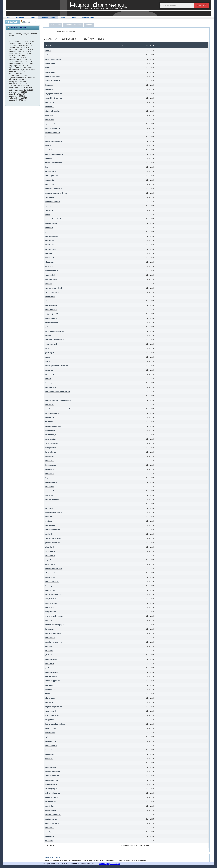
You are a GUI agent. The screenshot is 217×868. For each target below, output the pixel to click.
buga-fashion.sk (51, 478)
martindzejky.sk (51, 435)
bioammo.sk (50, 607)
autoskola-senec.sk (53, 530)
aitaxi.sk (49, 301)
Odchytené (89, 25)
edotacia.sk (50, 120)
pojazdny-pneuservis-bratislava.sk (58, 400)
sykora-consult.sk (52, 581)
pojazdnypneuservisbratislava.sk (58, 392)
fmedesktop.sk (51, 72)
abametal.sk (50, 646)
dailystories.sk (51, 599)
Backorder (20, 18)
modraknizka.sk (51, 223)
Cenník (32, 18)
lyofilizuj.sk (50, 664)
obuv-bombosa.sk (52, 776)
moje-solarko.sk (51, 318)
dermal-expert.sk (52, 322)
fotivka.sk (49, 495)
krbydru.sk (49, 685)
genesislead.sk (51, 767)
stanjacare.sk (50, 573)
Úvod (8, 18)
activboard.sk (51, 564)
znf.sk (48, 68)
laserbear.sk (50, 629)
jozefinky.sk (50, 353)
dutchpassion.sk (52, 676)
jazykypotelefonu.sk (53, 133)
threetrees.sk (50, 430)
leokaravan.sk (51, 465)
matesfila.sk (50, 461)
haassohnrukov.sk (52, 271)
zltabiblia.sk (50, 547)
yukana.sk (49, 327)
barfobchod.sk (51, 741)
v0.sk (47, 348)
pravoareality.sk (51, 305)
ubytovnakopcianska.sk (54, 707)
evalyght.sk (50, 720)
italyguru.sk (50, 258)
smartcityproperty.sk (53, 538)
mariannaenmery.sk (53, 771)
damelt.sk (49, 758)
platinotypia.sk (51, 698)
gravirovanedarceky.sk (54, 288)
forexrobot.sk (50, 422)
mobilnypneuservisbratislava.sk (57, 366)
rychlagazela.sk (51, 206)
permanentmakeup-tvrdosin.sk (57, 193)
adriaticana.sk (51, 810)
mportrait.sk (50, 806)
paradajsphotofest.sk (53, 426)
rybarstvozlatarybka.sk (54, 512)
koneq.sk (49, 620)
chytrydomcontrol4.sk (54, 94)
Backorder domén (18, 28)
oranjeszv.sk (50, 297)
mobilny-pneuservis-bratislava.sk (58, 409)
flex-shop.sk (50, 383)
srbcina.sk (49, 210)
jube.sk (48, 379)
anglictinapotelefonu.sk (54, 154)
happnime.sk (50, 733)
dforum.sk (49, 115)
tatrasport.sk (50, 180)
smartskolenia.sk (52, 236)
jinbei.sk (49, 145)
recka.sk (49, 517)
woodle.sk (49, 841)
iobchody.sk (50, 137)
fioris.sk (48, 51)
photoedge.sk (51, 655)
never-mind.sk (51, 590)
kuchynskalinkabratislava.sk (56, 724)
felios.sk (49, 284)
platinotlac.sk (50, 702)
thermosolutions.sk (53, 202)
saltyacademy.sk (52, 443)
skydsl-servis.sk (51, 659)
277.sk (48, 361)
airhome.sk (50, 89)
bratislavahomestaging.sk (55, 625)
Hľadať (201, 6)
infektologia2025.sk (53, 76)
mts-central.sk (51, 577)
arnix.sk (48, 357)
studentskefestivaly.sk (54, 569)
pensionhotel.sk (51, 746)
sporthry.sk (50, 197)
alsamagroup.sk (51, 789)
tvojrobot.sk (50, 253)
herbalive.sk (50, 469)
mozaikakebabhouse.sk (54, 491)
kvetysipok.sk (51, 612)
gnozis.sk (49, 232)
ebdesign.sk (50, 262)
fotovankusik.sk (51, 784)
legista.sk (49, 85)
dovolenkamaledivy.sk (54, 141)
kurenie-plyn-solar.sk (53, 633)
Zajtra (59, 25)
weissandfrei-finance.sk (54, 163)
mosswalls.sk (51, 638)
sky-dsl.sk (49, 651)
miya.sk (48, 560)
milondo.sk (50, 456)
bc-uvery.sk (50, 586)
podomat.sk (50, 417)
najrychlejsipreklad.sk (54, 314)
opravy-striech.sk (52, 797)
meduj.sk (49, 534)
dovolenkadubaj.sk (52, 150)
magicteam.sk (51, 396)
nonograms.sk (51, 448)
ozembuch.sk (50, 275)
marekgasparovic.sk (53, 832)
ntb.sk (48, 215)
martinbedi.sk (51, 802)
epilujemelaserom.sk (53, 737)
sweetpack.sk (51, 689)
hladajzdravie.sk (51, 310)
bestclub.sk (50, 184)
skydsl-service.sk (52, 672)
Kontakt (73, 18)
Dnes (52, 25)
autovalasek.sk (51, 55)
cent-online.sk (51, 249)
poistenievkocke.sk (53, 793)
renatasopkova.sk (52, 763)
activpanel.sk (50, 556)
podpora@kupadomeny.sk (109, 864)
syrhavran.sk (50, 124)
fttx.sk (48, 694)
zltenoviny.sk (50, 551)
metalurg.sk (50, 374)
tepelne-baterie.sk (52, 715)
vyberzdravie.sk (51, 344)
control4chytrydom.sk (54, 98)
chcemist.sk (50, 828)
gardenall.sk (50, 668)
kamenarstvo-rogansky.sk (55, 331)
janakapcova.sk (51, 279)
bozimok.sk (50, 487)
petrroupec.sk (51, 728)
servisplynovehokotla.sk (54, 594)
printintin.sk (50, 107)
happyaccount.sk (52, 780)
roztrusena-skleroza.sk (54, 189)
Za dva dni (68, 25)
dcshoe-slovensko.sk (53, 219)
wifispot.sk (50, 266)
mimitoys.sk (50, 474)
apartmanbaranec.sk (53, 815)
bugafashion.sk (51, 482)
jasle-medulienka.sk (53, 128)
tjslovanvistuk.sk (52, 603)
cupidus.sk (50, 405)
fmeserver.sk (50, 63)
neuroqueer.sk (51, 387)
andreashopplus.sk (53, 681)
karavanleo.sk (51, 452)
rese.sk (48, 335)
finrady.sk (49, 158)
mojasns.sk (50, 370)
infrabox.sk (50, 836)
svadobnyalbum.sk (52, 292)
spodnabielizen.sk (52, 499)
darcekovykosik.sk (52, 823)
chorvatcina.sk (51, 240)
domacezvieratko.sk (53, 81)
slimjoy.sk (49, 508)
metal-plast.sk (51, 439)
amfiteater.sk (50, 525)
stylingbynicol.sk (52, 176)
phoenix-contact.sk (53, 543)
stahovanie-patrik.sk (53, 111)
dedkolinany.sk (51, 504)
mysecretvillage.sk (52, 413)
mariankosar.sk (51, 819)
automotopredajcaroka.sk (55, 340)
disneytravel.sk (51, 171)
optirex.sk (49, 228)
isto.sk (48, 167)
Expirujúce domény (48, 18)
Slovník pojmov (88, 18)
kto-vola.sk (50, 754)
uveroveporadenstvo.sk (54, 616)
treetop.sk (49, 521)
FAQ (63, 18)
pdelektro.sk (50, 102)
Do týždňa (78, 25)
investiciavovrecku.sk (54, 750)
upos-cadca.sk (51, 711)
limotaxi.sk (50, 245)
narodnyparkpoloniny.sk (54, 642)
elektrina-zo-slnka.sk (53, 59)
